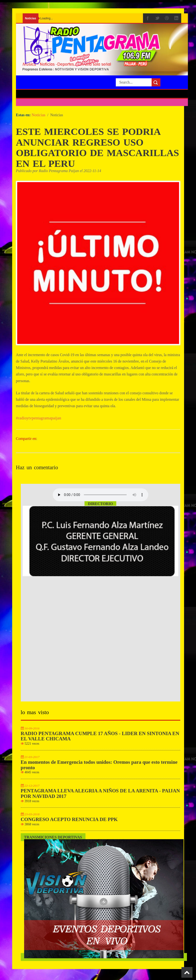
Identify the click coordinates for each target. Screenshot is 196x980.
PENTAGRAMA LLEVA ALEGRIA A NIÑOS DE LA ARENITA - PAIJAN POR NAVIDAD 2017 (100, 796)
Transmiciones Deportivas (53, 840)
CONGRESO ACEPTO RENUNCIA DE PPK (69, 822)
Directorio (100, 507)
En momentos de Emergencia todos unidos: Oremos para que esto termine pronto (99, 767)
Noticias (39, 115)
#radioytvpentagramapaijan (39, 421)
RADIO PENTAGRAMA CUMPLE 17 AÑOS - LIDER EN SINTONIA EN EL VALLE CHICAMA (100, 739)
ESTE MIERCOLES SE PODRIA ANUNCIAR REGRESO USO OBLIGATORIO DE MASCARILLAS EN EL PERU (92, 149)
